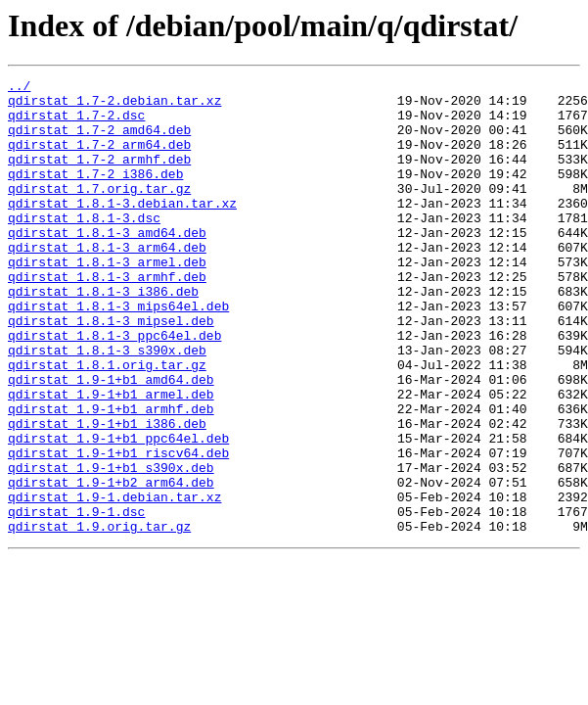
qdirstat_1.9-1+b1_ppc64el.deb (118, 511)
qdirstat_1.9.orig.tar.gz (99, 617)
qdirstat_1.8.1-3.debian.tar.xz (122, 229)
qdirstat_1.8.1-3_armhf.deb (107, 317)
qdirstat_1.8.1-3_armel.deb (107, 300)
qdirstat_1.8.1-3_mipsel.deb (111, 370)
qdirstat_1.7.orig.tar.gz (99, 211)
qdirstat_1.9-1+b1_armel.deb (111, 458)
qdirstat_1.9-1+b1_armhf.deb (111, 476)
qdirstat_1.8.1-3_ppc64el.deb (114, 388)
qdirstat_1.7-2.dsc (76, 123)
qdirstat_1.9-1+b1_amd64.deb (111, 441)
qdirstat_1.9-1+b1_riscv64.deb (118, 529)
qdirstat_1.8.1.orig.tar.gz (107, 423)
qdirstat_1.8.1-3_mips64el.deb (118, 352)
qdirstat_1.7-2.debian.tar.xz (114, 106)
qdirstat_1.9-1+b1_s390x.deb (111, 546)
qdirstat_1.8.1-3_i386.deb (103, 335)
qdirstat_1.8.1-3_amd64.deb (107, 264)
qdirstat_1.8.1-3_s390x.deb (107, 405)
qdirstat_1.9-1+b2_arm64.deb (111, 564)
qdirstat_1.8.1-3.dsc (84, 247)
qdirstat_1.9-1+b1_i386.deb (107, 493)
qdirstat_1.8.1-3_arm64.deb (107, 282)
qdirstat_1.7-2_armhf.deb (99, 176)
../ (19, 88)
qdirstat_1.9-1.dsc (76, 599)
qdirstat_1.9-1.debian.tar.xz (114, 582)
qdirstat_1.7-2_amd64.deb (99, 141)
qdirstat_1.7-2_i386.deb (95, 194)
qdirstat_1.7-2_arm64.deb (99, 159)
